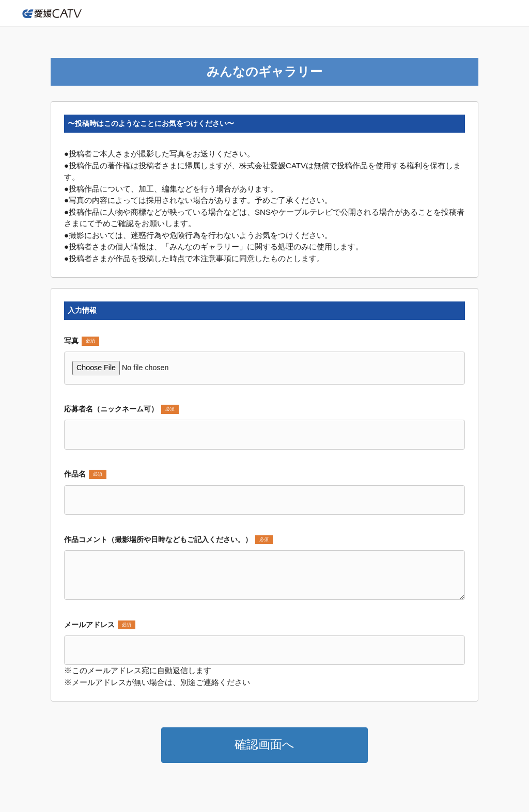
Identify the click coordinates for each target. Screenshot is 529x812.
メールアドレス (100, 625)
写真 (82, 341)
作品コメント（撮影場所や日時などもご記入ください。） (168, 540)
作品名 (85, 474)
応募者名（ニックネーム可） (121, 409)
